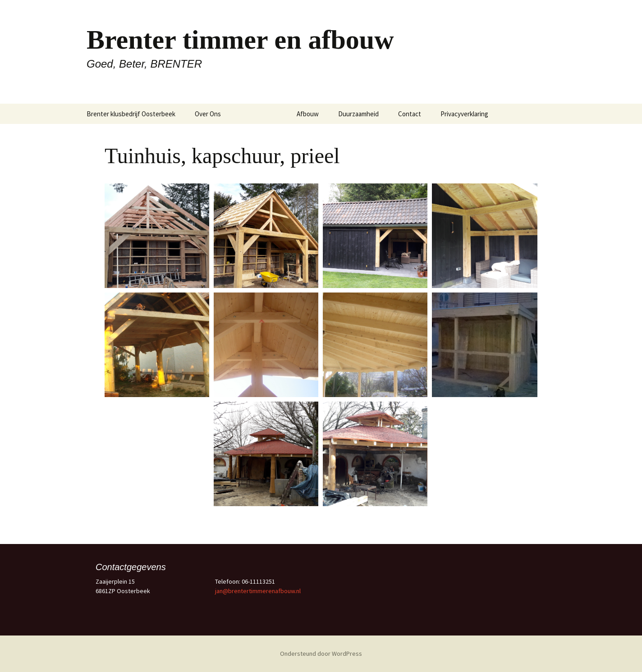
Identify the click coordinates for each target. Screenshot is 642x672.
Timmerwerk (259, 114)
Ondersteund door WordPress (321, 654)
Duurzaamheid (358, 114)
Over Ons (208, 114)
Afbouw (308, 114)
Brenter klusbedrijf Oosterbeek (131, 114)
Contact (410, 114)
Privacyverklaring (464, 114)
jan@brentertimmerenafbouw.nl (258, 591)
